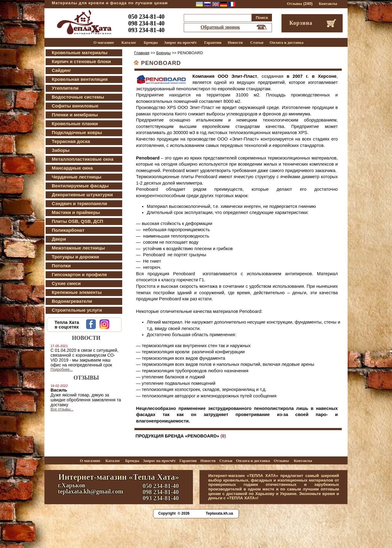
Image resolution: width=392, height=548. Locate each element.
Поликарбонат (68, 230)
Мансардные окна (72, 168)
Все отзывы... (62, 409)
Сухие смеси (66, 283)
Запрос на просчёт (181, 42)
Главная (142, 53)
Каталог (129, 42)
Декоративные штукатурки (82, 195)
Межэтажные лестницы (78, 248)
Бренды (151, 42)
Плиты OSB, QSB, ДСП (77, 221)
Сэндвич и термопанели (79, 203)
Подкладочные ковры (77, 132)
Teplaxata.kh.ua (219, 513)
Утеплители (65, 88)
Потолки (61, 266)
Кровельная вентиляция (80, 79)
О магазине (104, 42)
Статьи (257, 42)
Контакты (328, 4)
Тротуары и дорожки (75, 257)
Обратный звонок (220, 27)
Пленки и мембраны (75, 115)
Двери (59, 239)
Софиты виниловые (75, 106)
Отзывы (294, 4)
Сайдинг (61, 70)
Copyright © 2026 (174, 513)
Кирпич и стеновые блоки (81, 61)
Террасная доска (71, 141)
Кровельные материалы (80, 53)
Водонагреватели (72, 301)
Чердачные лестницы (77, 177)
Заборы (61, 150)
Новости (235, 42)
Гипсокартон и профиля (79, 274)
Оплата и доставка (286, 42)
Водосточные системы (78, 97)
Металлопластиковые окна (83, 159)
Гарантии (213, 42)
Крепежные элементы (77, 292)
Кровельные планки (75, 124)
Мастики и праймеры (76, 212)
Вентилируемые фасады (80, 186)
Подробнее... (62, 370)
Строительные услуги (77, 310)
